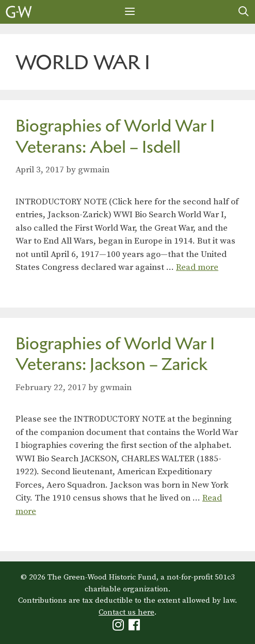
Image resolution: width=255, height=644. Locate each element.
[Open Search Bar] (244, 12)
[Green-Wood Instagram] (119, 627)
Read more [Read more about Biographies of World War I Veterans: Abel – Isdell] (197, 267)
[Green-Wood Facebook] (136, 627)
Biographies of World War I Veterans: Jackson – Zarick (115, 354)
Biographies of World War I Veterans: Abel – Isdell (115, 136)
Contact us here (126, 612)
